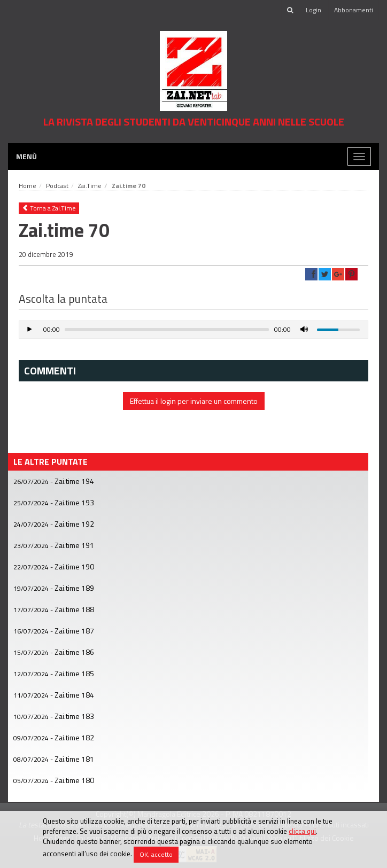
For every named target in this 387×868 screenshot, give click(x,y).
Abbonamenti (354, 10)
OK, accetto (156, 854)
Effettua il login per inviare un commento (194, 401)
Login (314, 10)
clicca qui (302, 831)
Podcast (57, 186)
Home (28, 186)
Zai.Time (90, 186)
